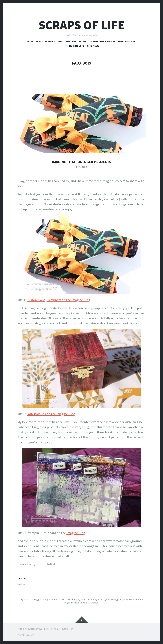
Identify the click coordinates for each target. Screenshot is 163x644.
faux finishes (98, 599)
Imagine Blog (76, 533)
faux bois (85, 599)
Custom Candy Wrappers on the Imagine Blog (58, 300)
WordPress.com (26, 635)
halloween (128, 599)
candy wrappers (50, 599)
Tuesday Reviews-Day (102, 41)
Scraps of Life (81, 25)
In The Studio (82, 167)
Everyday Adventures (49, 41)
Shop (30, 41)
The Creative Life (76, 41)
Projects (75, 603)
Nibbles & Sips (127, 41)
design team (73, 599)
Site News (93, 46)
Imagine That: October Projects (81, 162)
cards (63, 599)
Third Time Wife (75, 46)
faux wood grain (114, 599)
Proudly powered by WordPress (34, 629)
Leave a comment (90, 603)
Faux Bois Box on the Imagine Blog (51, 414)
